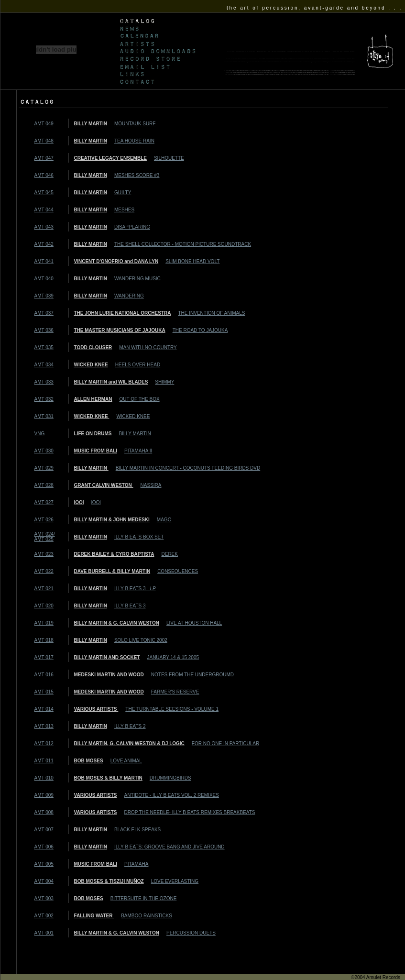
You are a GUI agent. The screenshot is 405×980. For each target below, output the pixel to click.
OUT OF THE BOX (140, 399)
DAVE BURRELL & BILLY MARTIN (112, 571)
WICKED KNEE (91, 365)
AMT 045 (44, 193)
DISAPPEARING (132, 227)
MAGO (164, 520)
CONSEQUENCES (178, 571)
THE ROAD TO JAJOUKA (200, 330)
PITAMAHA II (138, 451)
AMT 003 (44, 898)
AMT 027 (44, 502)
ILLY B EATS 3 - (135, 589)
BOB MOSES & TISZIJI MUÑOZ (109, 881)
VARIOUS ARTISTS (96, 709)
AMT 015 (44, 692)
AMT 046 (44, 175)
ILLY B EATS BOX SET (139, 537)
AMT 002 (44, 916)
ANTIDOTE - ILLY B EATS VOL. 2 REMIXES (172, 795)
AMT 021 (44, 589)
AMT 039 (44, 296)
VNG (40, 434)
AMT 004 (44, 881)
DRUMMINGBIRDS (170, 778)
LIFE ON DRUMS (93, 434)
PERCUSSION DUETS (191, 933)
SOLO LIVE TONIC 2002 (141, 640)
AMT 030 (44, 451)
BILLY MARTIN (91, 124)
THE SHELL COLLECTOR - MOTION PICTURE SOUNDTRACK (183, 244)
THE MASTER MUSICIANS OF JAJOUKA (120, 330)
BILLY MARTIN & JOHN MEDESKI (112, 520)
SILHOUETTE (169, 158)
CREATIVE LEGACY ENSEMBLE (110, 158)
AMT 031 (44, 416)
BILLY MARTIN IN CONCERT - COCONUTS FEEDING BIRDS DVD (188, 468)
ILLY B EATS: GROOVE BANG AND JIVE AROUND (170, 847)
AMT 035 (44, 347)
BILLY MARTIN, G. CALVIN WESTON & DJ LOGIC (129, 743)
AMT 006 (44, 847)
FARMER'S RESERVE (175, 692)
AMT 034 (44, 365)
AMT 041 (44, 261)
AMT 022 (44, 571)
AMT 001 (44, 933)
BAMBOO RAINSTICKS (147, 916)
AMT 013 (44, 726)
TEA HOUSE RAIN (134, 141)
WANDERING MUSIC (137, 279)
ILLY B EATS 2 (130, 726)
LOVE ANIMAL (126, 761)
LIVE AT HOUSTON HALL (194, 623)
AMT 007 (44, 830)
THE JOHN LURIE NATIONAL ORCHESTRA (123, 313)
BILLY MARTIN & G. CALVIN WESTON (117, 623)
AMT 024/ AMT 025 (45, 537)
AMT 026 (44, 520)
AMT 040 (44, 279)
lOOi (79, 502)
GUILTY (123, 193)
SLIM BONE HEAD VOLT (192, 261)
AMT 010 (44, 778)
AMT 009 (44, 795)
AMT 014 (44, 709)
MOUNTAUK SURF (135, 124)
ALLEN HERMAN (93, 399)
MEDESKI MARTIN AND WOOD (109, 675)
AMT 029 (44, 468)
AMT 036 (44, 330)
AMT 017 (44, 657)
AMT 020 (44, 606)
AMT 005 (44, 864)
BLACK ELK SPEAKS (137, 830)
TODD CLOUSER (93, 347)
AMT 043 (44, 227)
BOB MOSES (89, 761)
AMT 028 (44, 485)
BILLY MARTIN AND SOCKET (107, 657)
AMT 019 (44, 623)
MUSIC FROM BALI (96, 451)
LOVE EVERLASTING (175, 881)
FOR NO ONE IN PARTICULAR (225, 743)
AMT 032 (44, 399)
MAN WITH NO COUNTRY (148, 347)
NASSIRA (151, 485)
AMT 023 (44, 554)
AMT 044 (44, 210)
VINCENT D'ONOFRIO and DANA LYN (116, 261)
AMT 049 (44, 124)
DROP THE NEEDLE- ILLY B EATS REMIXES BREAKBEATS (190, 812)
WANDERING (129, 296)
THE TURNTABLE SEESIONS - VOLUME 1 (172, 709)
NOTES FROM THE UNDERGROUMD (192, 675)
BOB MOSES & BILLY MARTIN (108, 778)
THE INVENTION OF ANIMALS (211, 313)
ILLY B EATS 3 (130, 606)
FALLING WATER (94, 916)
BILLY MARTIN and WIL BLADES (111, 382)
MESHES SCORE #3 (137, 175)
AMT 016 (44, 675)
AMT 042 (44, 244)
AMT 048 (44, 141)
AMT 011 (44, 761)
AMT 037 (44, 313)
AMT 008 (44, 812)
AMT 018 (44, 640)
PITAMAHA (136, 864)
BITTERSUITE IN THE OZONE (144, 898)
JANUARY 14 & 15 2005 (173, 657)
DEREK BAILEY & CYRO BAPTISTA (114, 554)
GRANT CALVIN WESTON (104, 485)
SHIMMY (164, 382)
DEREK (169, 554)
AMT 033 (44, 382)
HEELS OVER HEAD (138, 365)
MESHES (124, 210)
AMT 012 (44, 743)
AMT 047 (44, 158)
